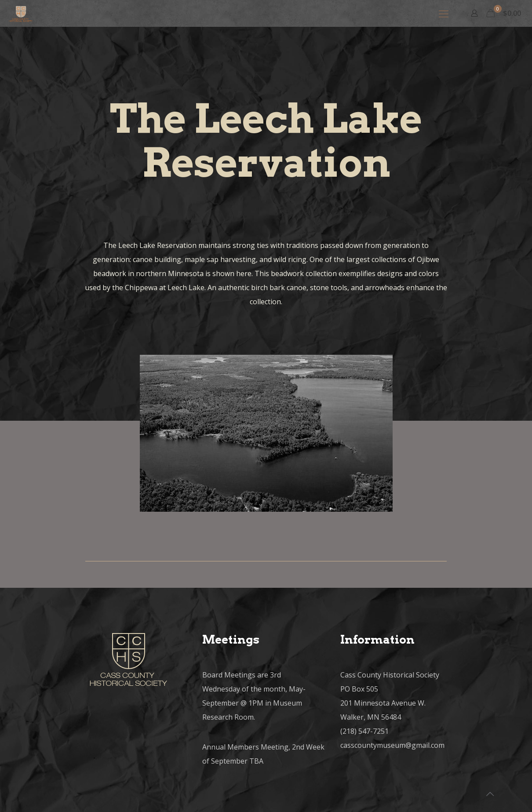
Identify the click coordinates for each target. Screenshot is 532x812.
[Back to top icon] (490, 794)
